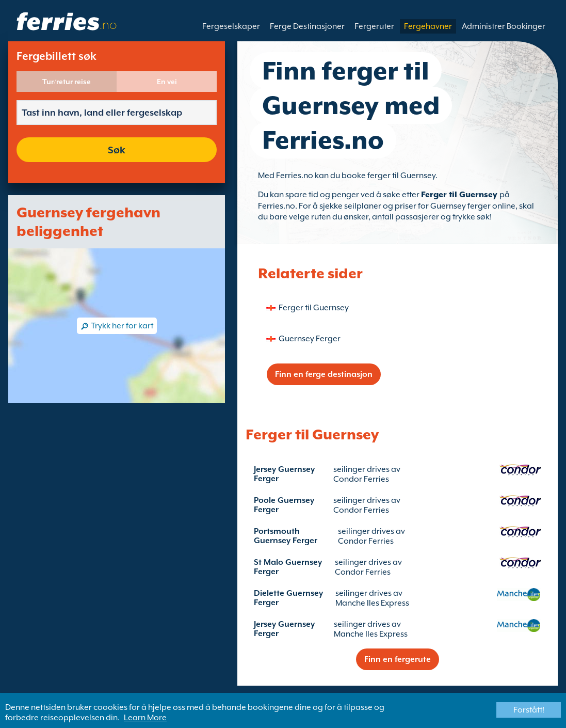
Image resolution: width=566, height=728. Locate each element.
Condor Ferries (361, 479)
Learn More (145, 718)
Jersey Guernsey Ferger (284, 474)
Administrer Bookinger (504, 26)
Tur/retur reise (67, 82)
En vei (167, 82)
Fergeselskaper (231, 26)
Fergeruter (374, 26)
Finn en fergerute (398, 659)
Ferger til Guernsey (460, 195)
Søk (117, 150)
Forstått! (529, 710)
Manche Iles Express (372, 603)
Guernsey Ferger (310, 339)
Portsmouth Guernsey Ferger (286, 536)
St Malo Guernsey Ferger (288, 567)
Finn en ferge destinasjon (324, 374)
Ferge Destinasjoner (307, 26)
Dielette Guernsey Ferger (288, 598)
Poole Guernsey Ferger (284, 505)
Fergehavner (428, 26)
